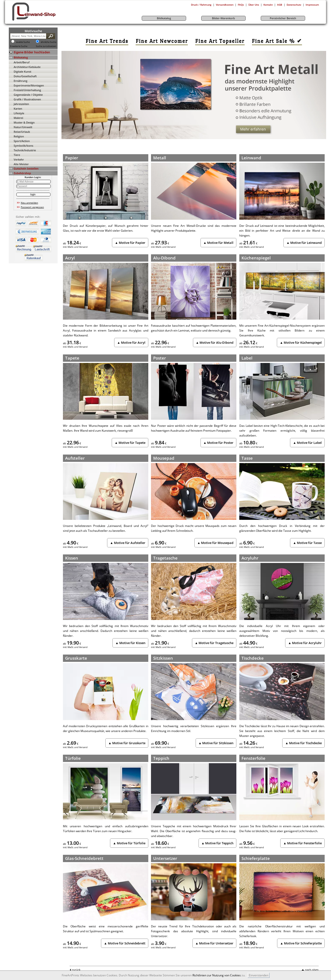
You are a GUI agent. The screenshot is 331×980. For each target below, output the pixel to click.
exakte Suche (23, 42)
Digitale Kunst (22, 71)
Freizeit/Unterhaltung (27, 90)
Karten (18, 109)
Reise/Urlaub (22, 132)
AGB (280, 5)
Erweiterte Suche (19, 46)
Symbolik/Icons (23, 146)
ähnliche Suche (49, 42)
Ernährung (20, 81)
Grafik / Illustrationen (27, 99)
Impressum (312, 5)
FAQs (241, 5)
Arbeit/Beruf (22, 62)
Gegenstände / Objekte (28, 95)
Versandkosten (225, 5)
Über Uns (254, 5)
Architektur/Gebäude (27, 67)
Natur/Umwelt (23, 127)
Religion (19, 136)
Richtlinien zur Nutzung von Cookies (217, 975)
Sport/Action (22, 141)
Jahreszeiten (21, 104)
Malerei (18, 118)
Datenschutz (294, 5)
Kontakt (268, 5)
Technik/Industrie (25, 150)
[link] (107, 41)
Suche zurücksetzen (46, 46)
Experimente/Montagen (29, 85)
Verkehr (19, 159)
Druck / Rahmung (201, 5)
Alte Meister (21, 164)
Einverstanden (259, 975)
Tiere (17, 155)
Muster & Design (24, 122)
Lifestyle (19, 113)
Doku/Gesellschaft (25, 76)
